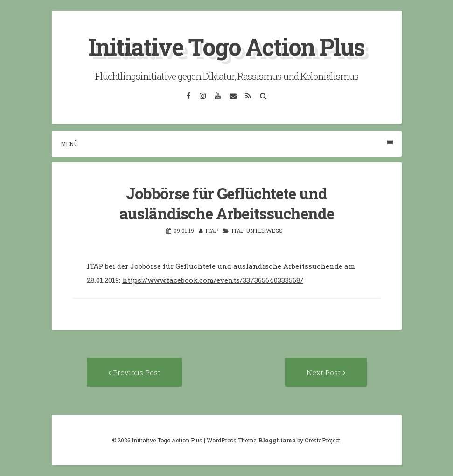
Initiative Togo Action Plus (226, 47)
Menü (227, 143)
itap (212, 231)
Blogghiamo (277, 440)
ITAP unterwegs (257, 231)
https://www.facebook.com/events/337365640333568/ (213, 280)
